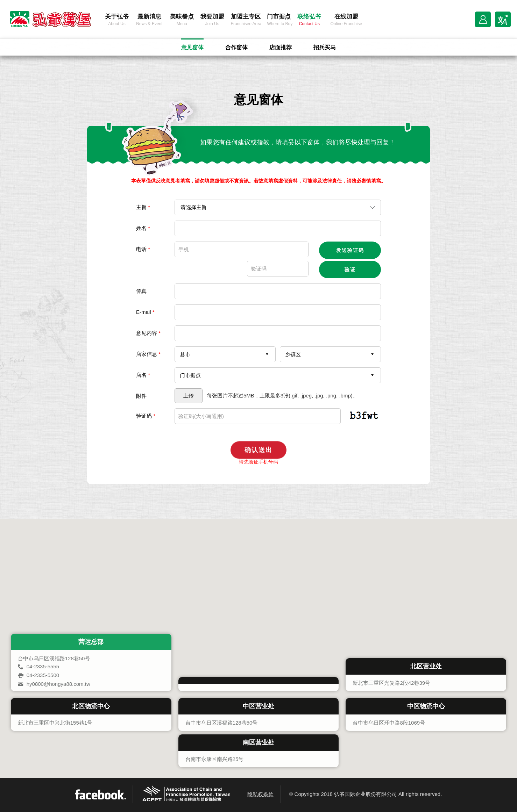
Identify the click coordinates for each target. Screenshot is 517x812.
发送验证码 (350, 250)
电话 (143, 249)
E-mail (145, 312)
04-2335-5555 (43, 666)
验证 (350, 270)
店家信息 (148, 354)
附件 (141, 396)
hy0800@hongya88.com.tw (58, 684)
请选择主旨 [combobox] (194, 207)
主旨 (143, 207)
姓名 (143, 228)
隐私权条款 (260, 794)
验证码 (146, 416)
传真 (141, 291)
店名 (143, 375)
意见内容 (148, 333)
